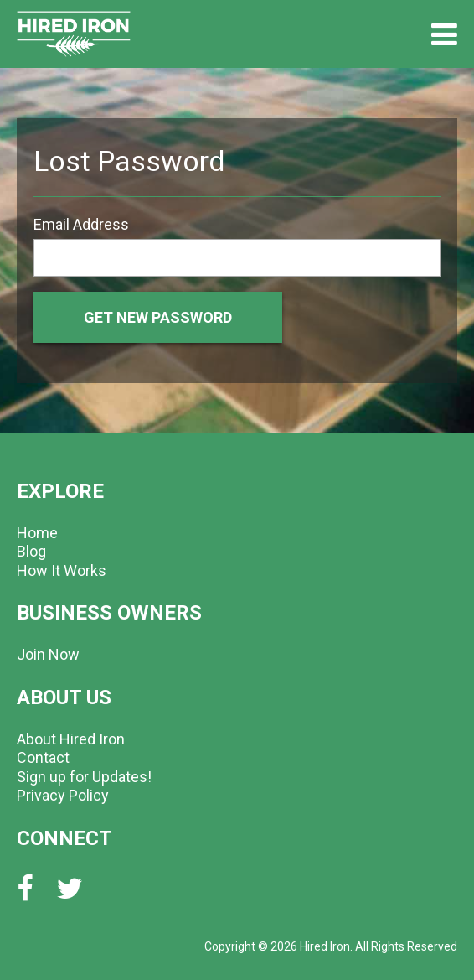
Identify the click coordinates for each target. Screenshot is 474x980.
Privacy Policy (63, 795)
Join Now (48, 654)
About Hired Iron (71, 739)
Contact (43, 757)
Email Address (81, 224)
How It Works (62, 570)
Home (37, 533)
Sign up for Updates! (84, 777)
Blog (31, 551)
